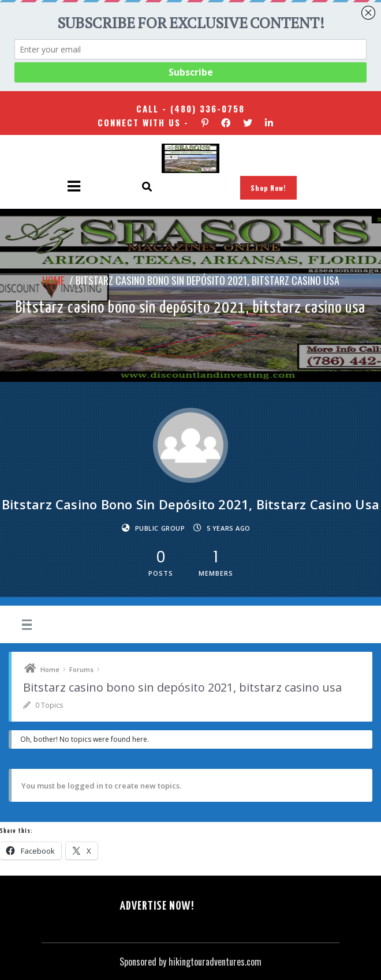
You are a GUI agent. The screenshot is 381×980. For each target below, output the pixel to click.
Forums (81, 669)
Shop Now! (268, 188)
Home (53, 280)
